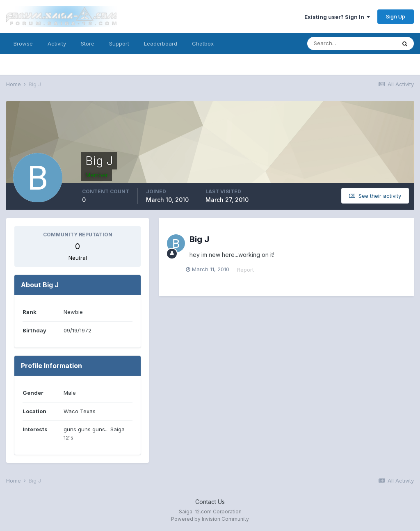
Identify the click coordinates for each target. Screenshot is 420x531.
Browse (23, 43)
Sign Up (396, 16)
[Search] (352, 43)
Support (119, 43)
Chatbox (203, 43)
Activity (57, 43)
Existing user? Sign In (337, 17)
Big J (199, 239)
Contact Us (210, 502)
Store (88, 43)
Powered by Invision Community (210, 519)
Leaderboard (161, 43)
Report (249, 270)
